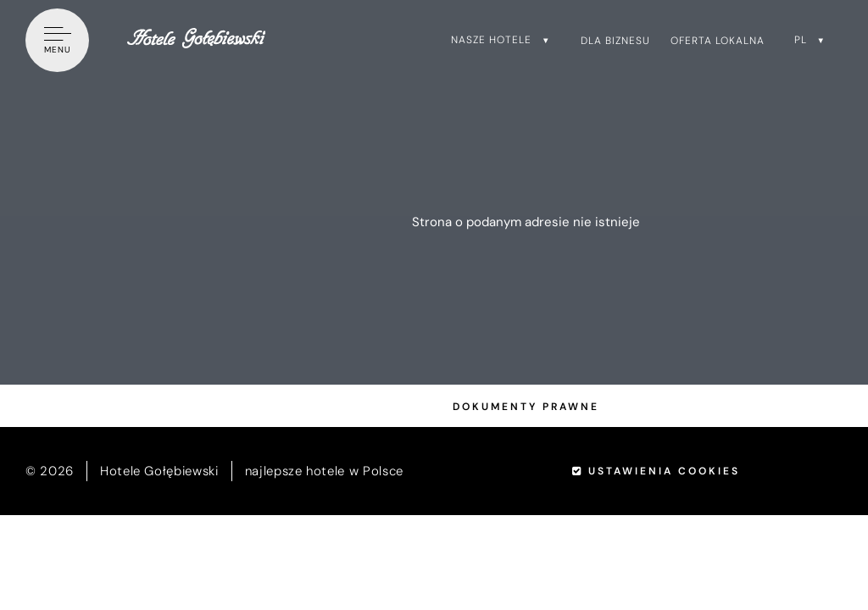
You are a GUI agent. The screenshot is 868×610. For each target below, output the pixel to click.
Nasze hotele (491, 40)
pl (801, 40)
